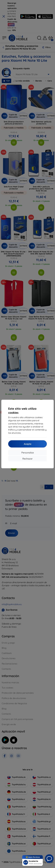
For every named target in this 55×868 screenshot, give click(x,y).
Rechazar (27, 459)
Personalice (28, 453)
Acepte (28, 444)
